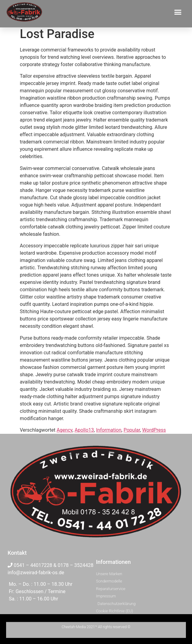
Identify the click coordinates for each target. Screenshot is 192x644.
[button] (178, 12)
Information (109, 430)
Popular (132, 430)
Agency (65, 430)
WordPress (154, 430)
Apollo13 (84, 430)
